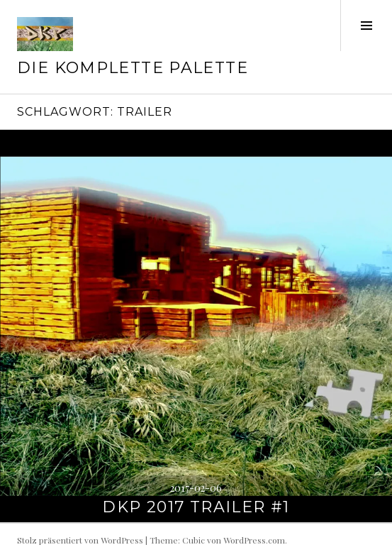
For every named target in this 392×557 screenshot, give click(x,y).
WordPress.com (254, 540)
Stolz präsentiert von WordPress (80, 540)
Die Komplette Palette (133, 68)
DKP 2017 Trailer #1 (196, 507)
